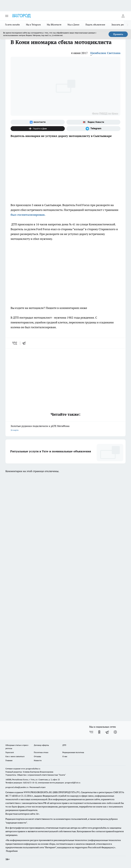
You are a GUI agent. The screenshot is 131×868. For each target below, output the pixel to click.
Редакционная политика (73, 752)
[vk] (15, 343)
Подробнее (12, 851)
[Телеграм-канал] (93, 129)
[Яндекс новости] (93, 122)
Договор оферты (41, 745)
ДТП (64, 745)
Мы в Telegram (33, 25)
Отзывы (37, 756)
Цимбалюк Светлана (105, 53)
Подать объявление (95, 25)
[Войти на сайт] (123, 16)
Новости (38, 760)
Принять (118, 34)
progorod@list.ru (73, 783)
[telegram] (25, 343)
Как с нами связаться (15, 756)
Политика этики (41, 752)
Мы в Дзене (73, 25)
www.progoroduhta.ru (31, 769)
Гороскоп (10, 752)
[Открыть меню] (7, 16)
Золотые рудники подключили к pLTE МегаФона (65, 428)
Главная (9, 760)
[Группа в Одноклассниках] (99, 732)
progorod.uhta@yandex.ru (17, 787)
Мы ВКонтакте (54, 25)
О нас (65, 756)
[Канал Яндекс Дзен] (38, 129)
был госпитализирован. (28, 215)
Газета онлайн (13, 25)
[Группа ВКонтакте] (38, 122)
